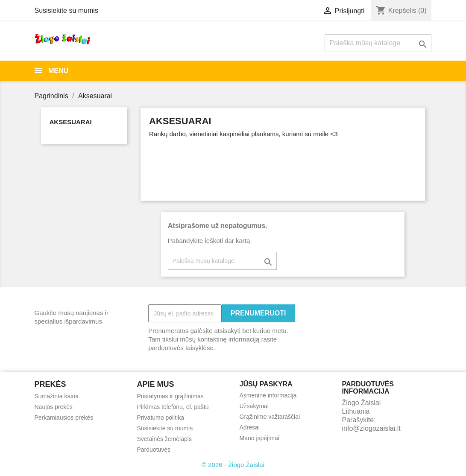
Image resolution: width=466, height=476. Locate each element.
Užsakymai (254, 406)
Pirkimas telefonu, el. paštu (173, 407)
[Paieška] (378, 43)
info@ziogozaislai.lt (371, 428)
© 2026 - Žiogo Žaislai (233, 465)
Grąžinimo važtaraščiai (270, 417)
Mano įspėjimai (259, 438)
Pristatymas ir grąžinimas (170, 396)
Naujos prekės (54, 407)
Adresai (250, 427)
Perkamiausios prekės (64, 418)
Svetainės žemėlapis (164, 439)
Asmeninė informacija (268, 395)
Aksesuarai (71, 122)
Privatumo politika (161, 418)
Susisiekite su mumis (66, 10)
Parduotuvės (154, 450)
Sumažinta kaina (57, 396)
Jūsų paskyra (266, 384)
